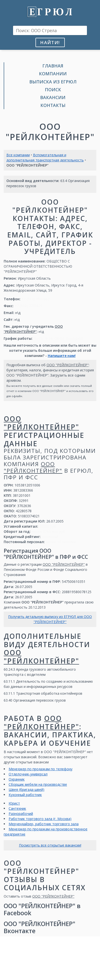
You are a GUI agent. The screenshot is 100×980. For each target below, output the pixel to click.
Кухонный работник (25, 795)
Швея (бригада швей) (26, 790)
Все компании (18, 155)
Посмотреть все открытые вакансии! (50, 845)
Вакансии (53, 97)
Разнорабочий (21, 814)
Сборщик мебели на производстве (38, 784)
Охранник (17, 779)
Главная (53, 66)
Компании (53, 74)
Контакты (53, 105)
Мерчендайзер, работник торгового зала (44, 824)
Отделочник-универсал (28, 774)
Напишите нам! (62, 356)
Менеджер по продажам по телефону (41, 769)
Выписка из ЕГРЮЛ (53, 82)
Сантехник (17, 808)
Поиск (53, 90)
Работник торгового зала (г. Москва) (40, 819)
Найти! (50, 42)
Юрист (14, 803)
